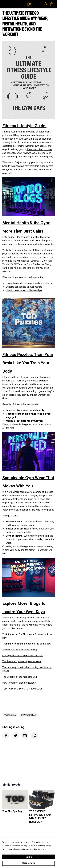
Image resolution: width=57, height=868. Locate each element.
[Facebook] (6, 736)
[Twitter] (15, 736)
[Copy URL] (34, 736)
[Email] (25, 736)
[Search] (46, 4)
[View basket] (52, 4)
